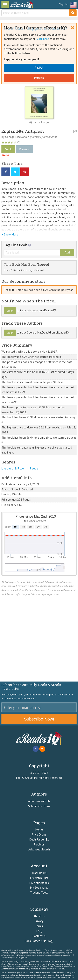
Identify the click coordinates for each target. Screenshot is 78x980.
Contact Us (39, 936)
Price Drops (39, 834)
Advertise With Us (39, 801)
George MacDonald (17, 137)
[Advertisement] (39, 640)
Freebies (39, 844)
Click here (43, 39)
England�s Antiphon (23, 131)
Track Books (39, 873)
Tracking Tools (39, 893)
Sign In (63, 4)
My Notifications (39, 883)
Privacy (39, 921)
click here (42, 977)
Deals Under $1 (39, 839)
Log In (10, 311)
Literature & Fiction (13, 468)
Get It (8, 149)
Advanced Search (39, 849)
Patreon (39, 78)
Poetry (34, 468)
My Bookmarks (39, 888)
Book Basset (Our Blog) (39, 941)
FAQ (39, 931)
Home (39, 830)
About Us (39, 916)
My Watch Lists (39, 878)
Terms (39, 926)
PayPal (39, 68)
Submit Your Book (39, 806)
